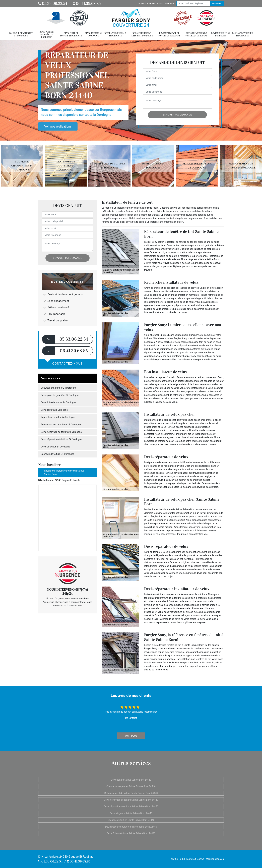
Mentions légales (215, 859)
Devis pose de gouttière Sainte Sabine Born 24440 (131, 827)
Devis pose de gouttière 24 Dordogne (46, 35)
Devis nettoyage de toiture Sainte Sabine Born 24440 (131, 800)
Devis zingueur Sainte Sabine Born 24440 (131, 813)
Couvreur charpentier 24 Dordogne (21, 34)
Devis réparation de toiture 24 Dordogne (196, 34)
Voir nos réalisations (58, 126)
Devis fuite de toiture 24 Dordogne (71, 34)
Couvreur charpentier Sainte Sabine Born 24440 (131, 786)
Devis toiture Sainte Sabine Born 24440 (131, 780)
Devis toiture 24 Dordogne (93, 34)
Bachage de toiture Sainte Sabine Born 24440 (131, 820)
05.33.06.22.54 (53, 4)
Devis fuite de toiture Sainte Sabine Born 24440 (131, 833)
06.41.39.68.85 (87, 4)
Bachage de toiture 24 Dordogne (242, 34)
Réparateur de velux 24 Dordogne (115, 34)
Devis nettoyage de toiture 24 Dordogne (169, 34)
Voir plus (131, 736)
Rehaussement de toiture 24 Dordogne (142, 34)
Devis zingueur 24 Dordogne (220, 34)
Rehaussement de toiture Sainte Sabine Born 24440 (131, 793)
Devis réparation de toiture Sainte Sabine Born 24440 (131, 806)
